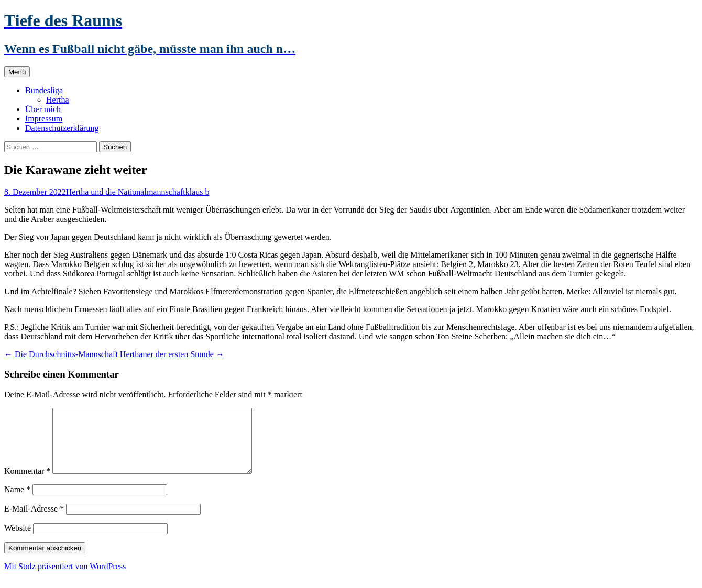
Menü (17, 72)
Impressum (44, 119)
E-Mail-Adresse (34, 521)
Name (17, 502)
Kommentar (27, 484)
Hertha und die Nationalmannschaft (126, 192)
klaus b (198, 192)
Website (18, 541)
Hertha (58, 100)
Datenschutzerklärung (62, 128)
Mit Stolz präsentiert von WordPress (65, 579)
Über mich (43, 109)
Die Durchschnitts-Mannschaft (61, 354)
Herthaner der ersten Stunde (172, 354)
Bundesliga (44, 90)
